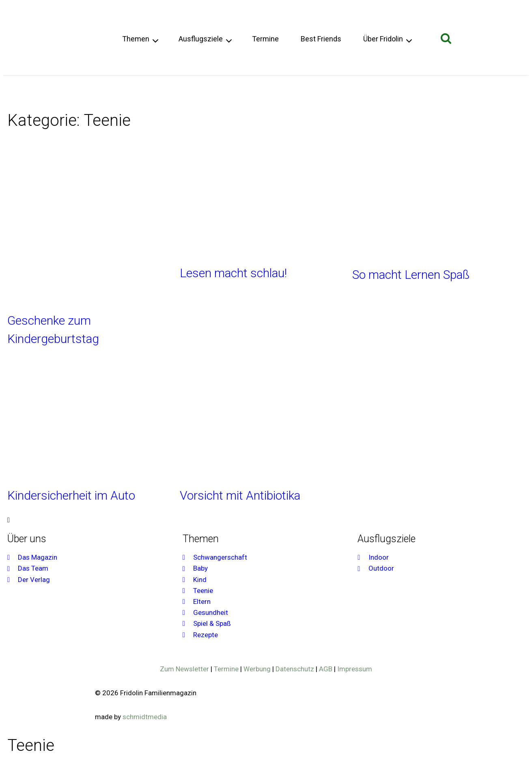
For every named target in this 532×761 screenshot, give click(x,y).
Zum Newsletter (184, 669)
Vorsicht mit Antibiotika (240, 495)
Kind (92, 92)
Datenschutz (295, 669)
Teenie (114, 92)
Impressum (355, 669)
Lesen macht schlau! (233, 273)
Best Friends (321, 39)
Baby (73, 92)
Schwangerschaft (34, 92)
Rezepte (246, 92)
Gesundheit (168, 92)
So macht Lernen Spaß (411, 275)
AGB (326, 669)
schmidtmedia (145, 717)
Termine (265, 39)
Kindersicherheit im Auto (71, 495)
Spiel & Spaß (210, 92)
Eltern (137, 92)
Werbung (257, 669)
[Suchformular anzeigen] (446, 39)
